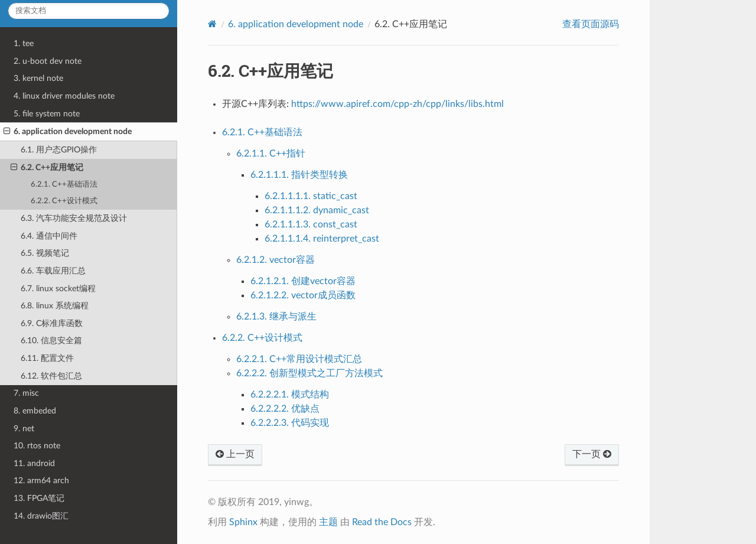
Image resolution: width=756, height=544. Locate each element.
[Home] (212, 24)
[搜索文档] (89, 11)
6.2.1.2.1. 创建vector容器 (303, 281)
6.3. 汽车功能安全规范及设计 (74, 218)
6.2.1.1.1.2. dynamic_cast (317, 210)
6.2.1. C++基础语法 (64, 185)
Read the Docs (382, 522)
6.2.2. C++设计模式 (64, 201)
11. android (34, 463)
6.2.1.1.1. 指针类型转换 (299, 175)
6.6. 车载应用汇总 (53, 271)
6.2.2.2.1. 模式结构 (290, 395)
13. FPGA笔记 (39, 498)
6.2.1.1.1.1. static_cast (311, 196)
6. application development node (68, 132)
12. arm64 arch (41, 481)
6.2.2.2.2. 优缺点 (285, 409)
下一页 (592, 454)
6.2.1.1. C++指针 (271, 154)
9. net (24, 429)
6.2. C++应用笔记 (47, 168)
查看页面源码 (591, 24)
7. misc (26, 393)
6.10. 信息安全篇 (51, 341)
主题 (328, 522)
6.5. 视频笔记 (45, 253)
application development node (296, 24)
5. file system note (47, 114)
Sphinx (243, 522)
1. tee (24, 43)
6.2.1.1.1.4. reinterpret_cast (322, 239)
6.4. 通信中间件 (49, 236)
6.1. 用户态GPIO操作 (59, 150)
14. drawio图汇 (41, 516)
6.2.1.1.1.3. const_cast (311, 224)
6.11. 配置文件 (47, 358)
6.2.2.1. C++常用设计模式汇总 (299, 359)
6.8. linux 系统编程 (55, 306)
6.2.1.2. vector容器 (276, 260)
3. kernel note (38, 78)
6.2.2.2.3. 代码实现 (290, 423)
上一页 (235, 454)
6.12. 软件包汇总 (51, 376)
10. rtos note (37, 446)
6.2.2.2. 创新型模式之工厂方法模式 (309, 373)
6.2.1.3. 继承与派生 (276, 317)
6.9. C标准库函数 (52, 323)
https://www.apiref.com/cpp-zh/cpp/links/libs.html (397, 104)
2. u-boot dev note (48, 61)
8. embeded (35, 411)
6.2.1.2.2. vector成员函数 (303, 295)
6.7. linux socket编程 (58, 289)
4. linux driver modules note (64, 96)
